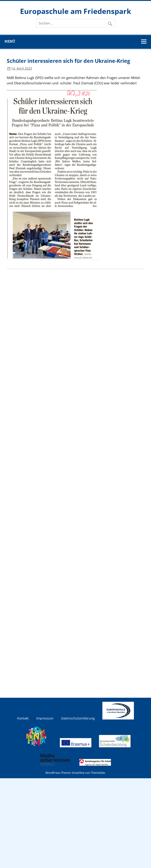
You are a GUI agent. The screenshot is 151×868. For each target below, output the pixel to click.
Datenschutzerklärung (78, 718)
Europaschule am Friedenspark (76, 11)
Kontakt (23, 718)
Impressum (45, 718)
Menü (10, 42)
